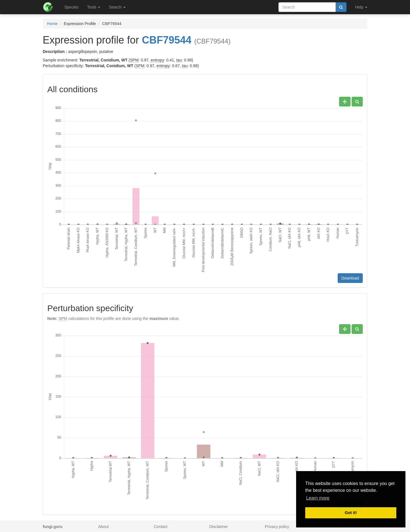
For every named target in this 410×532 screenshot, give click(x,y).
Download (350, 278)
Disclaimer (219, 527)
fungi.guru (53, 527)
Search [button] (117, 7)
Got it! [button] (351, 513)
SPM (134, 60)
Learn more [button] (318, 498)
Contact (161, 527)
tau (179, 60)
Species (71, 7)
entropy (157, 60)
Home (52, 24)
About (103, 527)
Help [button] (361, 7)
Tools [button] (94, 7)
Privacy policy (277, 527)
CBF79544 (167, 40)
